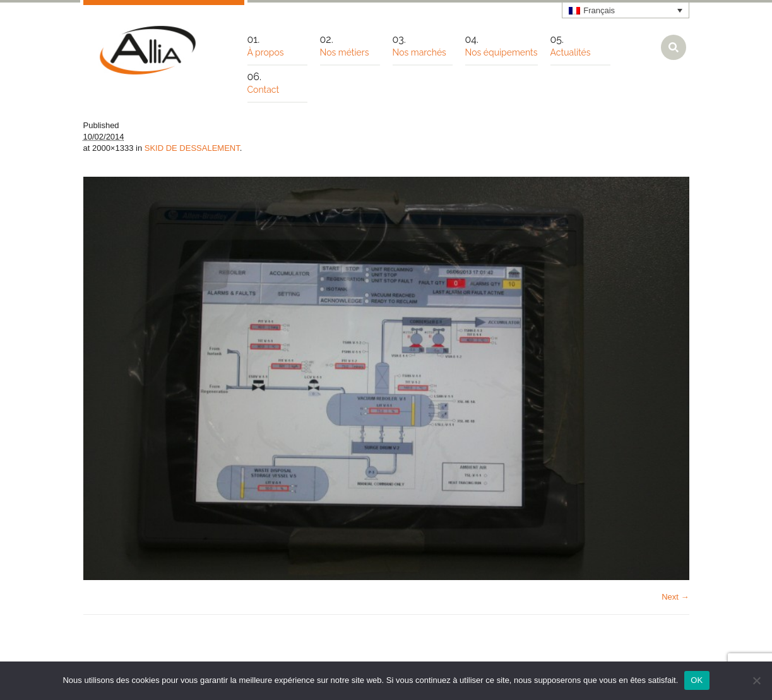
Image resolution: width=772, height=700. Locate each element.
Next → (675, 597)
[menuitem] (626, 10)
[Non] (756, 680)
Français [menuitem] (599, 10)
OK (697, 680)
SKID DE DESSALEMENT (192, 148)
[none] (626, 10)
